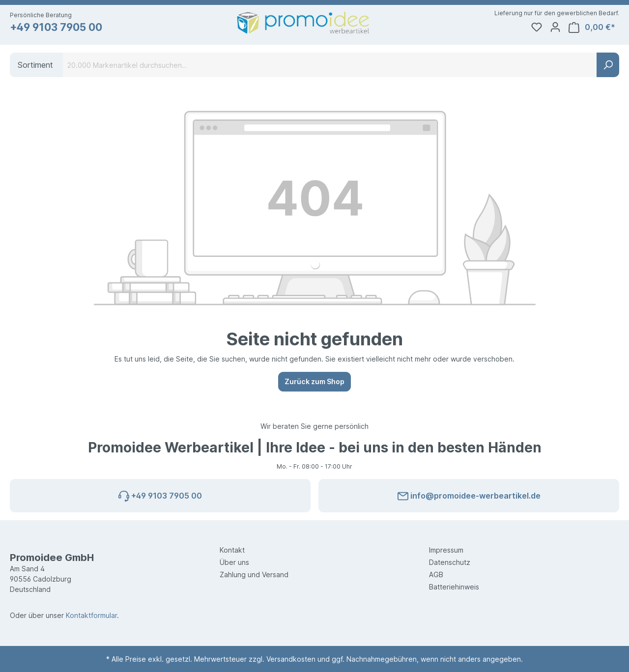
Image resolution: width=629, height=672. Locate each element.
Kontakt (232, 550)
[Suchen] (608, 65)
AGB (436, 574)
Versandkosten (291, 659)
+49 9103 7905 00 (56, 27)
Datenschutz (450, 562)
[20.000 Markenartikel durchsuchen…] (330, 65)
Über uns (234, 562)
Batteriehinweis (454, 587)
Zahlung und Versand (254, 574)
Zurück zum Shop (314, 381)
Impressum (446, 550)
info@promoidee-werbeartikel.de (469, 494)
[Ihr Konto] (555, 27)
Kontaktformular (91, 615)
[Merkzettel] (537, 27)
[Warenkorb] (592, 27)
